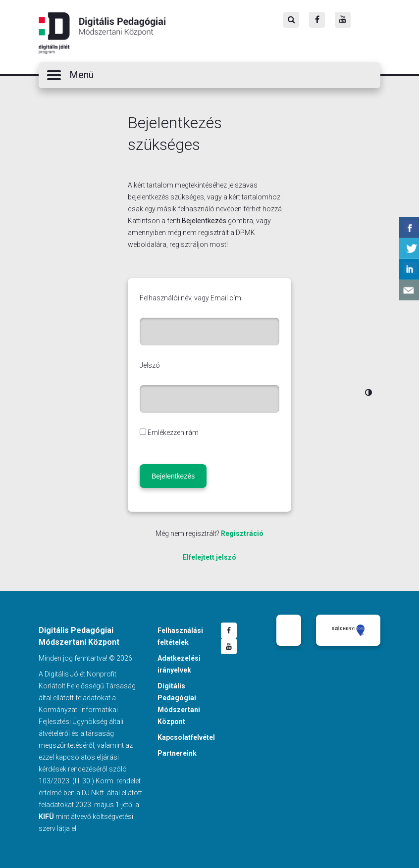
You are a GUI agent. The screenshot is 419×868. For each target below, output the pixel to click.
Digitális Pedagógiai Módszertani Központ (102, 33)
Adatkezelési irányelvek (179, 664)
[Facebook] (317, 20)
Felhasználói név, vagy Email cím (190, 298)
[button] (209, 75)
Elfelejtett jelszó (209, 557)
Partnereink (177, 753)
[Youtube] (343, 20)
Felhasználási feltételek (180, 636)
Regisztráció (242, 533)
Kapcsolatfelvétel (186, 737)
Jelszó (150, 365)
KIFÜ (46, 817)
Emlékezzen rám (173, 433)
